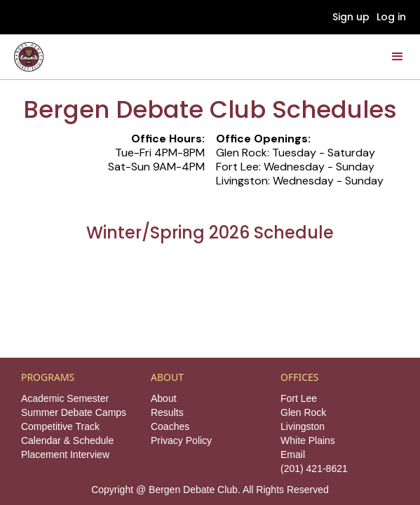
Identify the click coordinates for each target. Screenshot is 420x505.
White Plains (308, 440)
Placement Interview (65, 454)
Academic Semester (65, 398)
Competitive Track (60, 426)
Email (293, 454)
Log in (391, 17)
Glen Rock (303, 412)
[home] (29, 57)
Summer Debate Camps (74, 412)
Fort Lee (299, 398)
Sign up (351, 17)
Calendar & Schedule (67, 440)
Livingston (303, 426)
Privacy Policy (181, 440)
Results (167, 412)
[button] (398, 57)
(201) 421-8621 (314, 469)
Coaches (170, 426)
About (164, 398)
